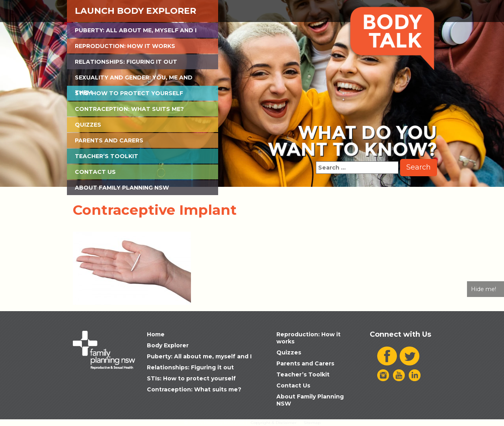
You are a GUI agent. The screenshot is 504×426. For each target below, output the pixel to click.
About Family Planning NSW (122, 188)
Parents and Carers (109, 140)
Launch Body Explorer (135, 11)
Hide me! (484, 289)
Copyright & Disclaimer (274, 423)
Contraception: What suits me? (129, 109)
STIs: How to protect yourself (129, 93)
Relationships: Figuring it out (126, 62)
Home (156, 334)
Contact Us (95, 172)
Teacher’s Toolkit (107, 156)
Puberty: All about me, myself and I (136, 30)
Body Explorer (168, 345)
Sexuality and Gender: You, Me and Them (134, 79)
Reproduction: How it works (125, 46)
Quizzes (88, 125)
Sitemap (312, 423)
